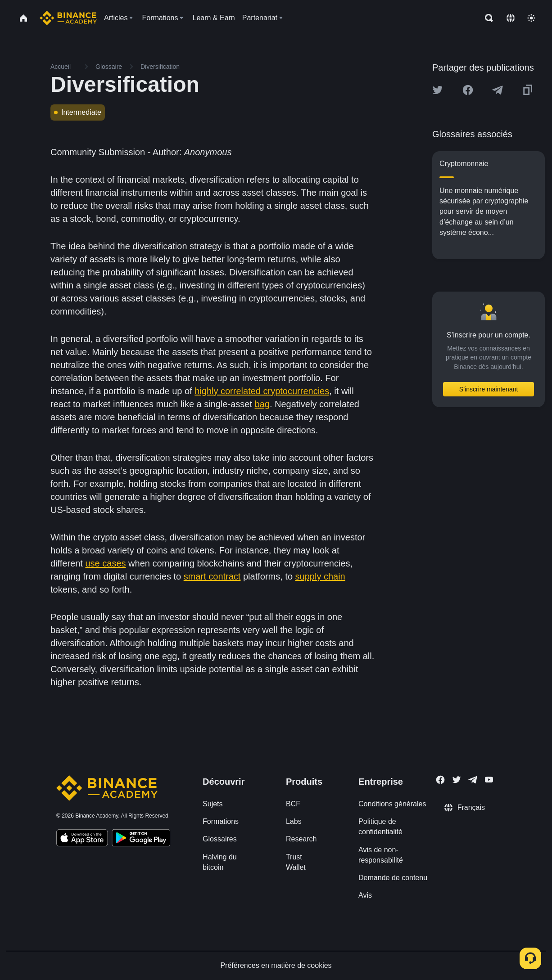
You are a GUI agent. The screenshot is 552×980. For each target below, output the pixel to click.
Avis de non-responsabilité (381, 855)
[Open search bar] (486, 18)
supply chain (320, 576)
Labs (294, 821)
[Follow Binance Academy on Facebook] (440, 780)
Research (301, 839)
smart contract (212, 576)
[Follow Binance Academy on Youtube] (489, 780)
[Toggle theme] (531, 18)
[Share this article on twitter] (438, 90)
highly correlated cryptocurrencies (262, 391)
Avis (365, 895)
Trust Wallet (296, 862)
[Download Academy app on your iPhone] (82, 839)
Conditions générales (392, 804)
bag (262, 404)
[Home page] (68, 18)
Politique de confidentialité (380, 827)
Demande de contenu (393, 878)
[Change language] (511, 18)
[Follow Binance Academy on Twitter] (457, 780)
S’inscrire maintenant (489, 389)
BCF (293, 804)
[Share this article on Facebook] (468, 90)
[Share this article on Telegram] (498, 90)
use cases (105, 563)
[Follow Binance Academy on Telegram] (473, 780)
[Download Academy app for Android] (141, 839)
